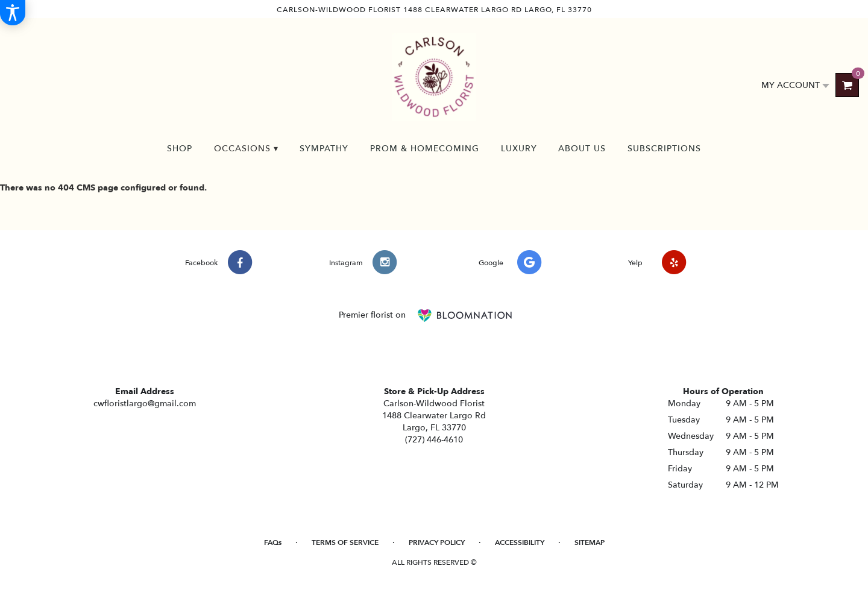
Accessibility (520, 542)
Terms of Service (345, 542)
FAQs (273, 542)
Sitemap (590, 542)
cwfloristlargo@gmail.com (145, 404)
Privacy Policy (437, 542)
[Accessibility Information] (13, 13)
